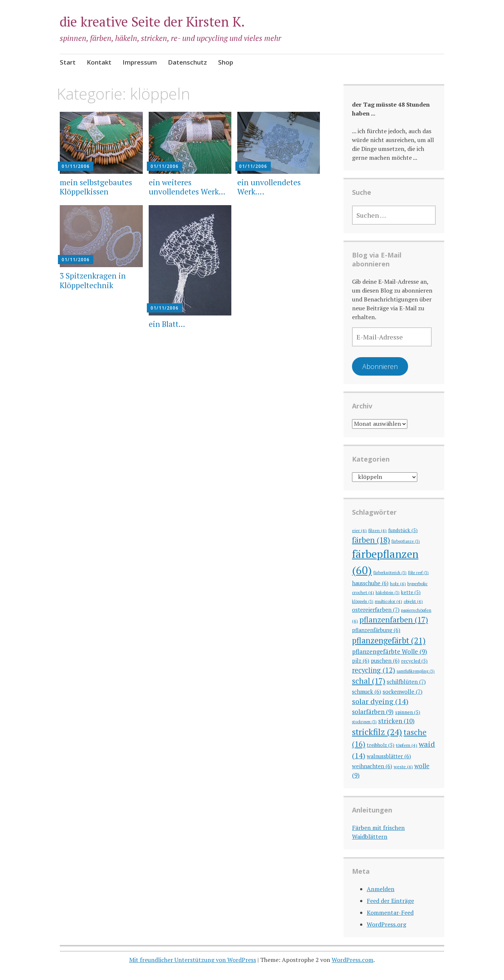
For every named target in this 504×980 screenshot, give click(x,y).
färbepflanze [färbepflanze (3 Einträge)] (406, 541)
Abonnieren (380, 366)
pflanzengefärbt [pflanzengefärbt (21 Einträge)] (389, 640)
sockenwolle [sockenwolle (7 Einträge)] (403, 691)
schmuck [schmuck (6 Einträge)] (367, 692)
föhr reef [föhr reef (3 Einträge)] (418, 573)
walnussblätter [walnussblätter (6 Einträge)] (389, 756)
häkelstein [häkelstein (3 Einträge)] (388, 593)
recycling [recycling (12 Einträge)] (374, 670)
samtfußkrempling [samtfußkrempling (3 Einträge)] (416, 671)
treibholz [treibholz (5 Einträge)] (381, 745)
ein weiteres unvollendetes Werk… (187, 187)
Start (68, 62)
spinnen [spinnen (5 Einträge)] (408, 712)
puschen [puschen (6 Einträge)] (385, 661)
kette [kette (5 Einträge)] (411, 592)
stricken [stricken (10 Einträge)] (396, 721)
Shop (226, 62)
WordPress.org (386, 924)
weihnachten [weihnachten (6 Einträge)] (372, 766)
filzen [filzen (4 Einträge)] (377, 530)
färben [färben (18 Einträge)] (371, 540)
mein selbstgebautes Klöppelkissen (96, 187)
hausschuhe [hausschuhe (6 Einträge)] (370, 583)
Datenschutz (187, 62)
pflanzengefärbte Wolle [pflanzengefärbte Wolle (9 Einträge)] (390, 651)
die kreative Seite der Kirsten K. (152, 22)
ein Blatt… (167, 324)
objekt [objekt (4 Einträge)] (413, 601)
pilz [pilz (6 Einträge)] (361, 661)
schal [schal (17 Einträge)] (369, 681)
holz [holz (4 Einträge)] (398, 583)
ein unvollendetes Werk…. (269, 187)
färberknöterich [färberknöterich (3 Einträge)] (390, 573)
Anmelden (381, 889)
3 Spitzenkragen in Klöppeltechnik (93, 280)
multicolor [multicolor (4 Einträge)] (389, 601)
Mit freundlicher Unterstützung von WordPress (193, 960)
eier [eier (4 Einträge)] (359, 530)
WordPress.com (353, 960)
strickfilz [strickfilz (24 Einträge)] (377, 732)
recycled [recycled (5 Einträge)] (414, 661)
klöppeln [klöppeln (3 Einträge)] (363, 601)
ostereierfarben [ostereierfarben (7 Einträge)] (376, 610)
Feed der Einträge (390, 901)
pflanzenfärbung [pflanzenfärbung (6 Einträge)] (376, 630)
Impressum (140, 62)
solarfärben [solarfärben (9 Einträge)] (373, 712)
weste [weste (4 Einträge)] (403, 766)
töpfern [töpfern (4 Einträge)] (407, 745)
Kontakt (99, 62)
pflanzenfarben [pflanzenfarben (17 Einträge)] (394, 620)
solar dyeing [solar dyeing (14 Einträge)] (380, 701)
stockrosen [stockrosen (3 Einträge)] (364, 722)
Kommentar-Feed (390, 912)
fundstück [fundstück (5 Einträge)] (403, 530)
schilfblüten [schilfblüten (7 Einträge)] (406, 681)
